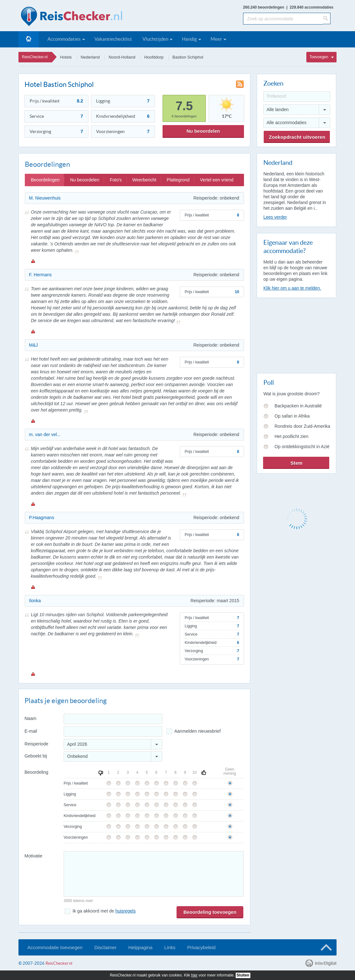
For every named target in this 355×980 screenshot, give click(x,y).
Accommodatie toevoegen (55, 947)
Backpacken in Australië (298, 406)
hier (194, 975)
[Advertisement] (296, 334)
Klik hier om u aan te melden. (292, 288)
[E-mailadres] (113, 732)
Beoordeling (36, 772)
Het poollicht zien (292, 436)
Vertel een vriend (217, 180)
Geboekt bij (36, 756)
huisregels (126, 911)
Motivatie (33, 856)
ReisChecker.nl (35, 57)
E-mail (31, 731)
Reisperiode (36, 744)
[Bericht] (154, 874)
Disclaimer (105, 947)
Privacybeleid (201, 947)
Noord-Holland (122, 57)
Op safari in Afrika (292, 416)
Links (170, 947)
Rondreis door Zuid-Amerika (302, 426)
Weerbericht (144, 180)
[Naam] (113, 719)
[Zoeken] (327, 18)
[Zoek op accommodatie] (283, 19)
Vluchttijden (155, 39)
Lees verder (275, 217)
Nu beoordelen (203, 131)
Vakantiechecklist (113, 39)
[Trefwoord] (297, 97)
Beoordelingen (45, 180)
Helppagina (140, 947)
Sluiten (243, 975)
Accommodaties (64, 39)
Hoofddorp (154, 57)
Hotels (66, 57)
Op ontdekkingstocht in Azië (302, 447)
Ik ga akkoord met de (104, 911)
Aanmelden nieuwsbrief (198, 731)
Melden (33, 261)
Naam (30, 718)
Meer (216, 39)
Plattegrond (178, 180)
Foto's (116, 180)
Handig (189, 39)
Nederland (90, 57)
